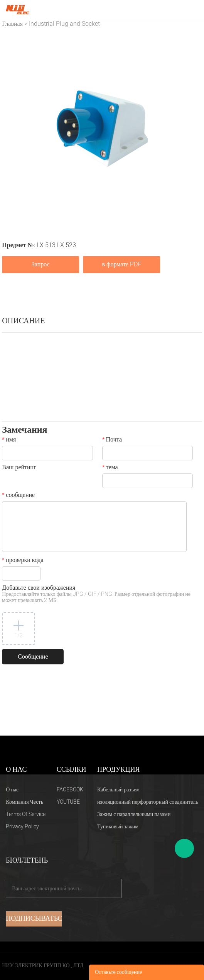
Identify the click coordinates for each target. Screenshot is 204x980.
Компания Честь (24, 802)
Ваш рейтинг (19, 468)
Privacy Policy (22, 827)
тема (110, 468)
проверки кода (23, 561)
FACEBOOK (70, 790)
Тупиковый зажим (118, 827)
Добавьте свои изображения (96, 595)
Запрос (41, 264)
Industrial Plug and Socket (64, 24)
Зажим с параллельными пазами (134, 814)
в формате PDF (122, 264)
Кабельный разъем (118, 790)
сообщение (18, 496)
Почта (112, 440)
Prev (12, 129)
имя (9, 440)
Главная (12, 24)
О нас (12, 790)
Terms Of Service (26, 814)
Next (192, 129)
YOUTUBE (68, 802)
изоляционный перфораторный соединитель (148, 802)
